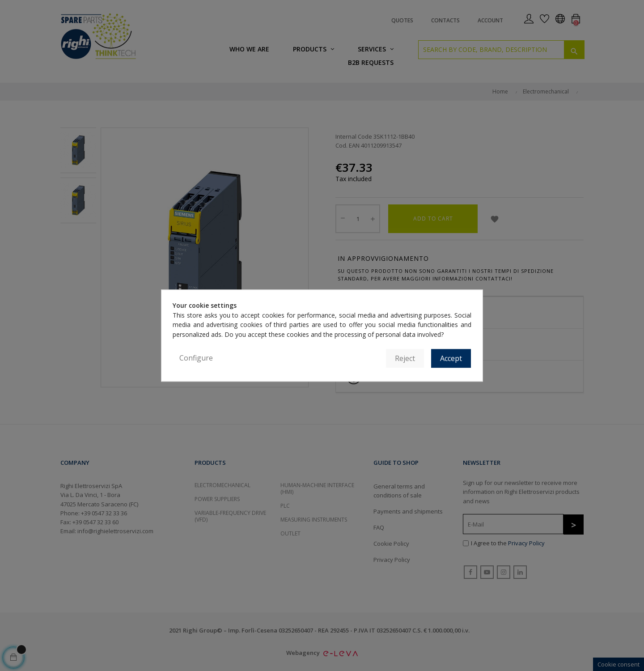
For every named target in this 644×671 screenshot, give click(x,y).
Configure (196, 358)
